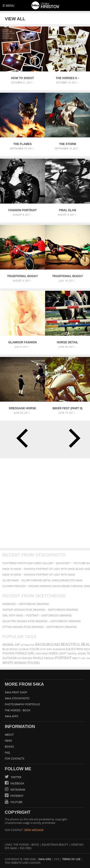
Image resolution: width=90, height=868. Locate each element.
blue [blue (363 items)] (6, 649)
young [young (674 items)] (33, 663)
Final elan (68, 210)
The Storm (67, 144)
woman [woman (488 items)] (20, 663)
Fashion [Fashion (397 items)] (9, 653)
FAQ (7, 752)
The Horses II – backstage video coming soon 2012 (67, 78)
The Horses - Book (18, 710)
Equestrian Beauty (55, 844)
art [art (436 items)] (18, 645)
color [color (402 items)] (34, 649)
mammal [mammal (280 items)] (72, 654)
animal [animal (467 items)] (8, 645)
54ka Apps (12, 716)
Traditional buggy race (67, 276)
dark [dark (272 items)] (49, 649)
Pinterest (17, 796)
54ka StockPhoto (17, 698)
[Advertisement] (45, 503)
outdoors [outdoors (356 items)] (25, 658)
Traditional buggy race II (23, 276)
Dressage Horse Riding (22, 408)
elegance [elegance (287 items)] (59, 649)
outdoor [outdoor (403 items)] (9, 658)
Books (9, 747)
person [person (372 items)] (49, 658)
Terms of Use (71, 859)
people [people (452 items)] (38, 658)
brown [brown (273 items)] (14, 649)
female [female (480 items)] (21, 653)
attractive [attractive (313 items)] (28, 645)
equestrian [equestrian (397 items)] (75, 649)
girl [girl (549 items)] (31, 653)
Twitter (16, 777)
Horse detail (67, 342)
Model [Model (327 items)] (82, 653)
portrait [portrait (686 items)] (63, 658)
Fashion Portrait (23, 210)
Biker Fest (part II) (67, 408)
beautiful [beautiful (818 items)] (71, 644)
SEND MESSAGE (34, 830)
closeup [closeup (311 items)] (24, 649)
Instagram (17, 790)
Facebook (17, 783)
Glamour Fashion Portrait (22, 342)
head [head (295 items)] (45, 654)
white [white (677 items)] (8, 663)
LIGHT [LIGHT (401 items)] (63, 653)
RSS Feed (26, 848)
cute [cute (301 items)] (43, 649)
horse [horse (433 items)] (53, 653)
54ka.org (45, 859)
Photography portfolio (22, 704)
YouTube (16, 802)
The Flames (22, 144)
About (9, 735)
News (8, 741)
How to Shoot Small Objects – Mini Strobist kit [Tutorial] (23, 78)
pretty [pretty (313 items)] (77, 658)
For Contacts (15, 758)
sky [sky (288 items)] (84, 658)
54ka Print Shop (16, 692)
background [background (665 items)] (48, 644)
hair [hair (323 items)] (38, 653)
